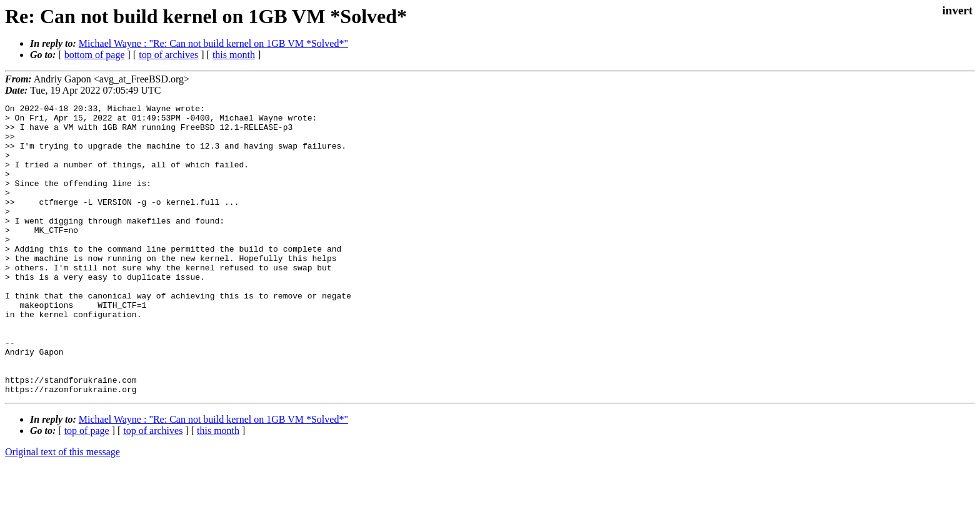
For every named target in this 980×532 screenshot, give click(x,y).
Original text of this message (62, 510)
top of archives (168, 55)
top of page (87, 489)
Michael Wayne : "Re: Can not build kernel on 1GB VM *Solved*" (213, 43)
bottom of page (95, 55)
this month (234, 55)
